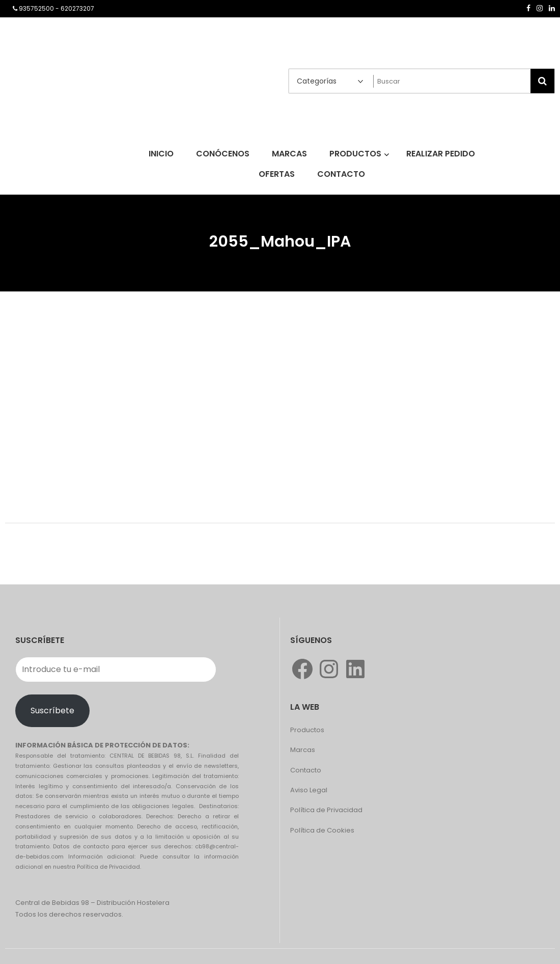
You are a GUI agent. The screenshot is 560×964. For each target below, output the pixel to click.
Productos (307, 730)
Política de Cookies (322, 830)
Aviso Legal (309, 790)
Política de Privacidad (326, 810)
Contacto (306, 770)
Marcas (303, 750)
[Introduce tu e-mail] (116, 670)
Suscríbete (52, 711)
